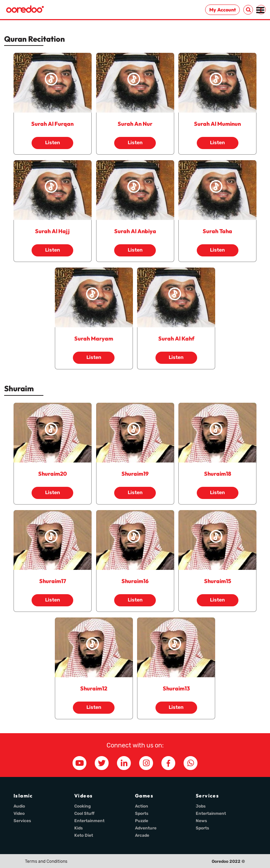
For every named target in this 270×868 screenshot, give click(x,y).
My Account (223, 10)
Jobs (201, 806)
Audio (19, 806)
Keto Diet (84, 835)
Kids (79, 828)
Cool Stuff (84, 813)
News (201, 821)
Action (142, 806)
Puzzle (142, 821)
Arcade (142, 835)
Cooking (83, 806)
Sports (142, 813)
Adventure (146, 828)
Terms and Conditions (46, 861)
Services (22, 821)
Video (19, 813)
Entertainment (89, 821)
